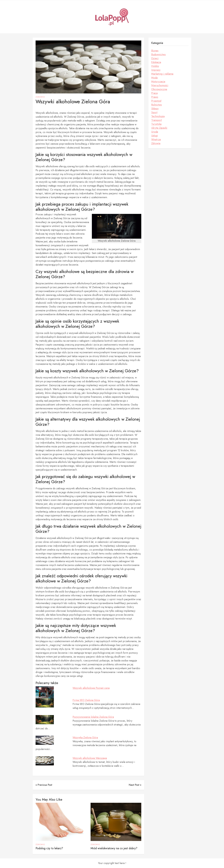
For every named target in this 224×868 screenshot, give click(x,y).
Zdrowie (40, 97)
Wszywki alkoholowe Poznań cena (91, 688)
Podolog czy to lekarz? (49, 848)
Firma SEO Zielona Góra (86, 700)
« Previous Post (44, 785)
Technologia (158, 116)
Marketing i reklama (162, 74)
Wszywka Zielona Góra (85, 738)
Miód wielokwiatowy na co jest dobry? (114, 848)
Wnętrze (156, 139)
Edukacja (156, 62)
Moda (154, 78)
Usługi (155, 136)
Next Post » (135, 785)
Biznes (155, 51)
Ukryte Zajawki (159, 128)
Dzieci (155, 58)
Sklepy (155, 109)
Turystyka (156, 124)
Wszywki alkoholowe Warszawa (90, 758)
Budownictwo (158, 55)
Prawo (155, 97)
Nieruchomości (160, 85)
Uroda (155, 132)
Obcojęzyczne (159, 89)
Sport (154, 112)
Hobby (155, 66)
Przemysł (156, 101)
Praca (154, 93)
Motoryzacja (158, 82)
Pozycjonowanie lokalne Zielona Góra (93, 717)
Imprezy (156, 70)
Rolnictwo (157, 105)
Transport (157, 120)
